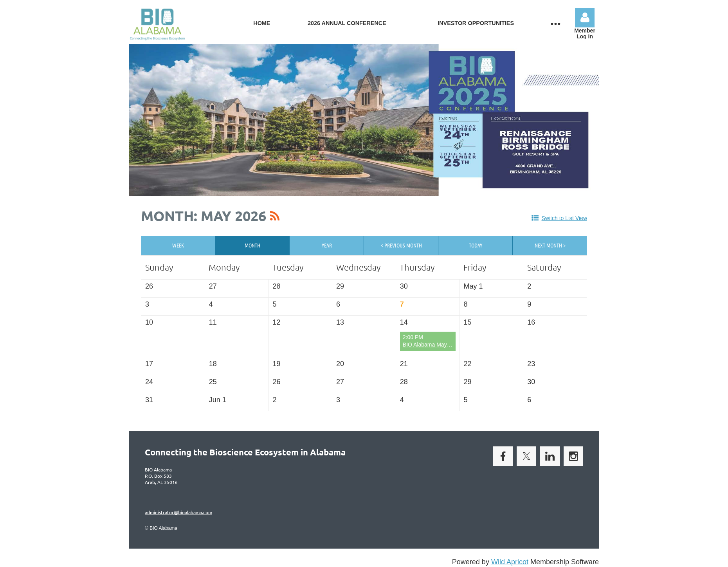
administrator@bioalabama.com (178, 512)
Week (178, 245)
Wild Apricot (510, 562)
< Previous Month (401, 245)
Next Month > (550, 245)
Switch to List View (564, 218)
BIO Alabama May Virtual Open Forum (450, 345)
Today (476, 245)
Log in (585, 18)
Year (327, 245)
